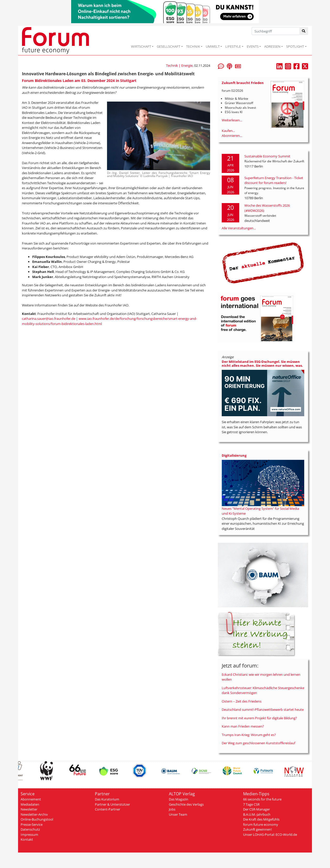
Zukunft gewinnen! (257, 829)
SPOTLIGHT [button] (295, 46)
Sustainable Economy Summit (267, 156)
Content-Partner (108, 809)
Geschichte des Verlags (186, 804)
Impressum (29, 834)
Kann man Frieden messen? (243, 726)
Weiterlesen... (232, 120)
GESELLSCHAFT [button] (168, 46)
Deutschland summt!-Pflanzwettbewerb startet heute (263, 710)
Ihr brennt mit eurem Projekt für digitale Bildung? (259, 718)
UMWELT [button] (213, 46)
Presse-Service (32, 824)
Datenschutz (30, 829)
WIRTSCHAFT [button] (141, 46)
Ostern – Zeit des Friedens (242, 701)
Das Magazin (179, 799)
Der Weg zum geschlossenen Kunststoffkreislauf (258, 743)
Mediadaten (30, 804)
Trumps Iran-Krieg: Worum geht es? (249, 735)
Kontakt (27, 839)
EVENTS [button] (253, 46)
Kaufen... (228, 131)
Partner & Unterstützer (112, 804)
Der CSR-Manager (257, 809)
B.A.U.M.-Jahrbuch (257, 814)
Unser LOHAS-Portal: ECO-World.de (270, 834)
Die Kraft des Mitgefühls (261, 819)
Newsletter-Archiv (34, 814)
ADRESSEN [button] (272, 46)
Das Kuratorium (107, 799)
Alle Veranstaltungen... (239, 228)
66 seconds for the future (262, 799)
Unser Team (178, 814)
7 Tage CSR (251, 804)
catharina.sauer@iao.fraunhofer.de (49, 319)
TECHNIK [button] (193, 46)
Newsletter (29, 809)
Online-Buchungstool (37, 819)
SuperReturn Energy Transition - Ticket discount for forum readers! (274, 180)
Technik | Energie (179, 65)
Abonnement (31, 799)
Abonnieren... (232, 136)
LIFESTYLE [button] (233, 46)
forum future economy (261, 824)
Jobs (172, 809)
